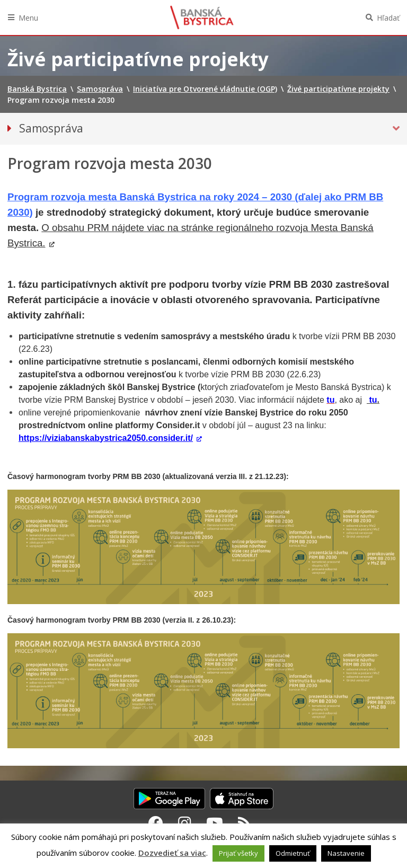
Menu (28, 18)
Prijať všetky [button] (238, 853)
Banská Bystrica (202, 17)
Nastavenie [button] (346, 853)
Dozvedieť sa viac (172, 853)
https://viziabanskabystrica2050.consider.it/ (106, 438)
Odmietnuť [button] (293, 853)
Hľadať (388, 18)
